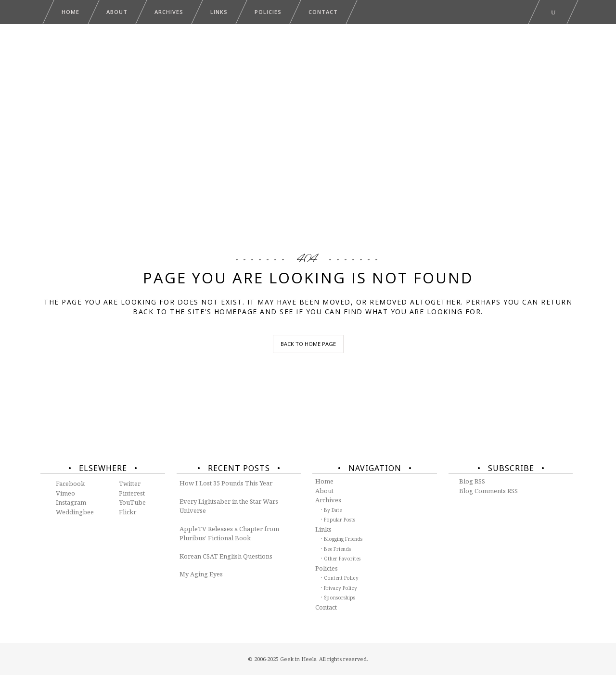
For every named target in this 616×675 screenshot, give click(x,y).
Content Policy (341, 578)
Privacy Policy (340, 588)
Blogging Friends (343, 539)
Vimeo (65, 493)
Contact (326, 607)
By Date (333, 510)
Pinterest (132, 493)
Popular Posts (340, 520)
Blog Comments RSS (488, 491)
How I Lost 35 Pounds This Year (226, 483)
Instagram (71, 502)
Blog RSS (472, 481)
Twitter (130, 484)
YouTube (132, 502)
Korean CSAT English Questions (226, 556)
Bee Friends (337, 549)
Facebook (70, 484)
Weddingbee (75, 512)
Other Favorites (342, 559)
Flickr (128, 512)
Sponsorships (340, 598)
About (324, 491)
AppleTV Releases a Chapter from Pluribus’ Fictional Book (229, 534)
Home (324, 481)
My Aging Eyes (201, 574)
